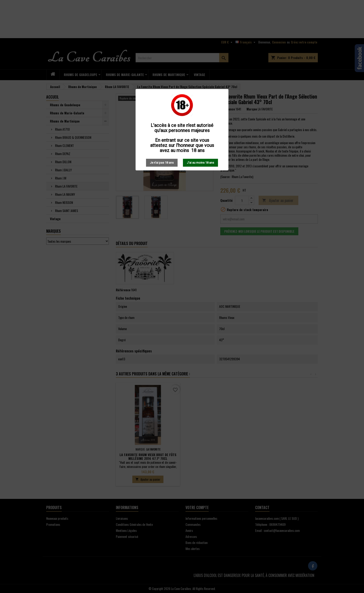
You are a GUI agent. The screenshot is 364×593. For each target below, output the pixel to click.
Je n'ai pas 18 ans (162, 163)
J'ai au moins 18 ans (200, 163)
